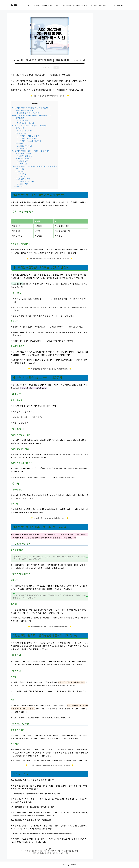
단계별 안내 (20, 133)
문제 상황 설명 (25, 156)
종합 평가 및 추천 (22, 179)
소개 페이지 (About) (119, 5)
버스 (21, 176)
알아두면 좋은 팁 (25, 123)
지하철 (22, 174)
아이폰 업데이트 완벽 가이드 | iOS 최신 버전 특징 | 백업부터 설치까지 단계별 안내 (51, 851)
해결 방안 (23, 161)
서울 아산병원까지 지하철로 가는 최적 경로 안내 (31, 108)
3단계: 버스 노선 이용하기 (29, 141)
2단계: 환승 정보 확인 (27, 138)
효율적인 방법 (24, 146)
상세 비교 (19, 171)
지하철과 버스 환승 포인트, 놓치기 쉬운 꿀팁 (29, 126)
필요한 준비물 (24, 131)
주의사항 (22, 148)
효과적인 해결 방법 (23, 159)
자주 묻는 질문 (18, 186)
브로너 (15, 5)
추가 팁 (19, 143)
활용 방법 (23, 120)
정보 (50, 849)
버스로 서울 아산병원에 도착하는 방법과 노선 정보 (32, 115)
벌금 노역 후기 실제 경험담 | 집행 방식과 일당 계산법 (51, 853)
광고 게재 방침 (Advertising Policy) (46, 5)
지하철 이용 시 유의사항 (28, 113)
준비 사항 (19, 128)
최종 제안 (23, 184)
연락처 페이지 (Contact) (99, 5)
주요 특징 (19, 118)
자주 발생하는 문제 (23, 153)
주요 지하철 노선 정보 (24, 110)
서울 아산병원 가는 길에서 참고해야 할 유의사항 (31, 151)
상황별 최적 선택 (25, 181)
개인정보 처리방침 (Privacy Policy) (75, 5)
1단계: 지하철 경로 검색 (28, 136)
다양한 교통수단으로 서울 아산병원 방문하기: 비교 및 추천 (35, 166)
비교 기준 (19, 169)
